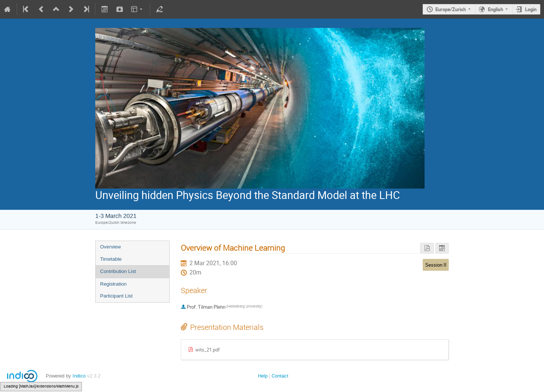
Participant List (116, 296)
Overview (111, 247)
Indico (79, 376)
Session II (436, 265)
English (495, 9)
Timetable (111, 259)
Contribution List (118, 271)
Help (263, 376)
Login (531, 9)
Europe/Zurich (451, 9)
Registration (113, 284)
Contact (280, 376)
